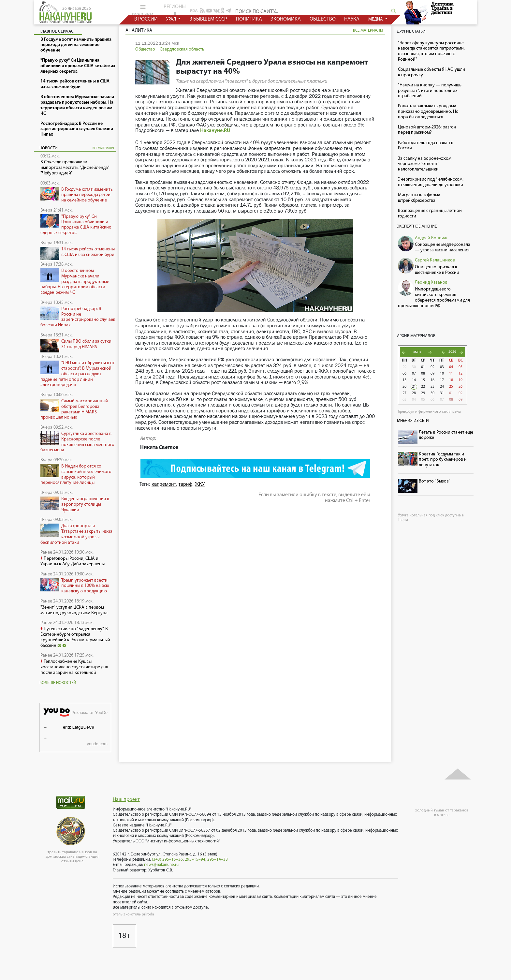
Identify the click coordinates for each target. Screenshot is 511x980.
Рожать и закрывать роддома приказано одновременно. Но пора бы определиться (428, 112)
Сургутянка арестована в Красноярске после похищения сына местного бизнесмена (77, 442)
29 (404, 367)
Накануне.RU (215, 131)
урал (172, 19)
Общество (145, 49)
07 (414, 374)
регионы (175, 10)
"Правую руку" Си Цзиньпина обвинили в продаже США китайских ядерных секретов (76, 225)
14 (414, 380)
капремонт (164, 484)
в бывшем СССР (208, 19)
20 (404, 387)
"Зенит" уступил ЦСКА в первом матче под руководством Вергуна (74, 610)
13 (404, 380)
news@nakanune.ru (161, 865)
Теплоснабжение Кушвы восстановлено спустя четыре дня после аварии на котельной (74, 667)
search (394, 11)
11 (451, 374)
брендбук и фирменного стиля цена (429, 412)
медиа (376, 19)
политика (249, 19)
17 (442, 380)
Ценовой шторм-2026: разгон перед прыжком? (427, 130)
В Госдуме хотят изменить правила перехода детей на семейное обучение (87, 195)
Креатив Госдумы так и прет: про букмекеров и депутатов (443, 460)
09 (432, 374)
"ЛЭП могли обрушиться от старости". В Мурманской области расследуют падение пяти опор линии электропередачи (78, 374)
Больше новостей (58, 683)
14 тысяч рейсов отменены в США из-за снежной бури (88, 252)
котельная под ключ (427, 515)
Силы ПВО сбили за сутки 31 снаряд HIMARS (86, 344)
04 (451, 367)
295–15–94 (195, 860)
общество (323, 19)
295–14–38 (218, 860)
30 (414, 367)
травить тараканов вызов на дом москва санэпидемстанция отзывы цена (73, 857)
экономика (286, 19)
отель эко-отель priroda (133, 914)
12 (460, 374)
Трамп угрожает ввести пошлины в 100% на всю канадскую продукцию (85, 586)
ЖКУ (200, 484)
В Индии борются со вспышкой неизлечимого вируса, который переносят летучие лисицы (76, 475)
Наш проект (126, 800)
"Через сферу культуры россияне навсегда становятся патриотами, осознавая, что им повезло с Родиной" (431, 51)
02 (432, 367)
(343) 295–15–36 (167, 860)
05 (460, 367)
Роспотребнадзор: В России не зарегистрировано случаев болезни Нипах (78, 317)
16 (432, 380)
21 (414, 387)
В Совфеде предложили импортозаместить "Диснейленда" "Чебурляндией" (75, 168)
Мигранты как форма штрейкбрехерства (419, 198)
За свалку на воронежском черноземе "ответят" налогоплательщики (425, 164)
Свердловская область (182, 49)
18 (451, 380)
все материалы (103, 148)
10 (442, 374)
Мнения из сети (413, 421)
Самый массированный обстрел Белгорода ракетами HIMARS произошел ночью (74, 409)
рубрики (143, 11)
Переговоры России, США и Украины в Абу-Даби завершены (73, 561)
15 (423, 380)
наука (352, 19)
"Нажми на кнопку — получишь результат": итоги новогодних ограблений (430, 91)
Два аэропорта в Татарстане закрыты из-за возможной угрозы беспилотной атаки (76, 534)
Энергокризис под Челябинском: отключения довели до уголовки (431, 182)
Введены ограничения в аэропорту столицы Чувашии (85, 505)
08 (423, 374)
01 (423, 367)
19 (460, 380)
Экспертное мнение (417, 226)
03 (442, 367)
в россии (146, 19)
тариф (185, 484)
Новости (49, 148)
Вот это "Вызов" (435, 481)
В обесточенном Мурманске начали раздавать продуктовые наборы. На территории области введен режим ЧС (75, 282)
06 (404, 374)
